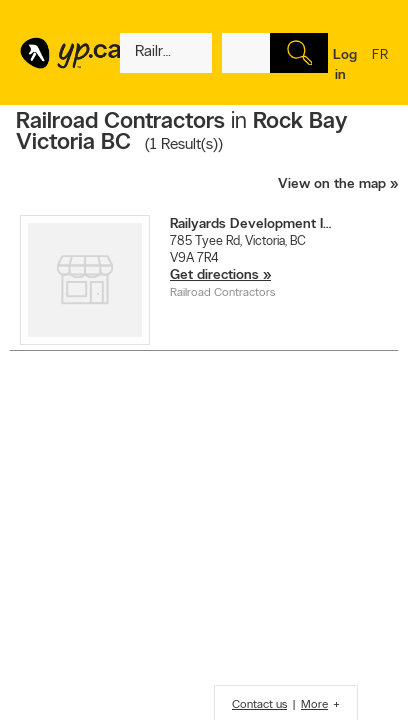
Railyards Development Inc (253, 224)
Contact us (259, 705)
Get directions (214, 275)
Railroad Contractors (222, 293)
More (314, 705)
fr (380, 68)
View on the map (332, 184)
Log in (345, 65)
